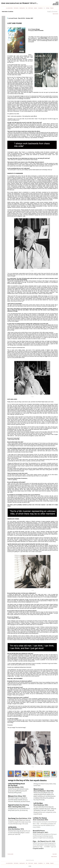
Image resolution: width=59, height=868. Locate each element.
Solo (27, 8)
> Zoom (45, 89)
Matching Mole (22, 8)
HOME (57, 2)
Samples (35, 8)
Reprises (52, 8)
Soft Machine (16, 8)
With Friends (31, 8)
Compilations (40, 8)
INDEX (57, 3)
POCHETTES (56, 4)
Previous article (10, 854)
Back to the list (55, 14)
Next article (55, 854)
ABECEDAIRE (56, 5)
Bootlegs (48, 8)
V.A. (44, 8)
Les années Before (9, 8)
